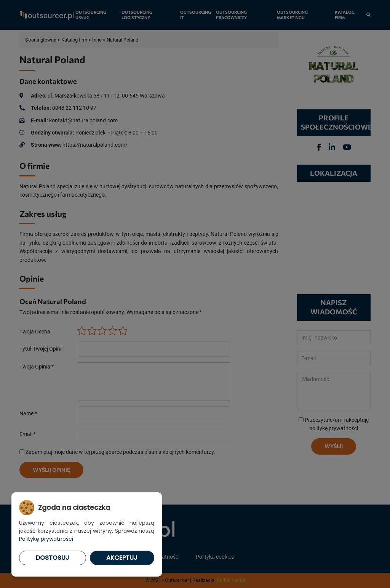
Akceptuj (122, 558)
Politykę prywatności (46, 539)
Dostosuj (53, 558)
